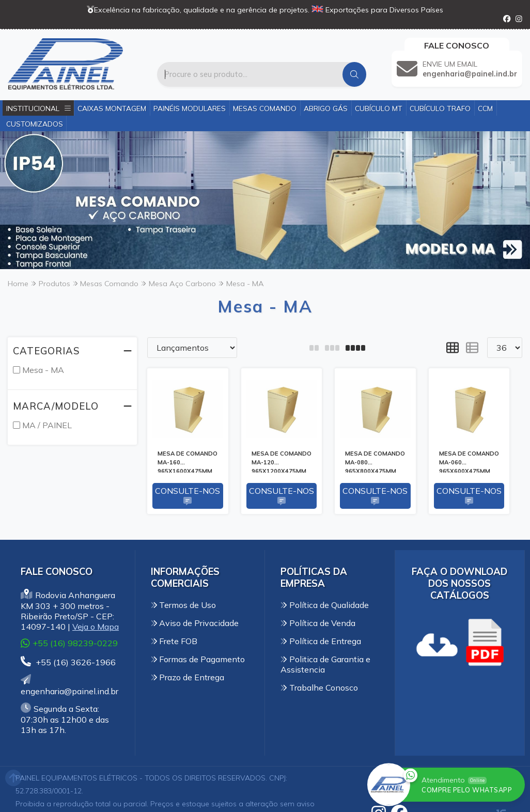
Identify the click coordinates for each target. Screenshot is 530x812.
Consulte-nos (188, 496)
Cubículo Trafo (440, 108)
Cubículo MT (379, 108)
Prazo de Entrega (188, 677)
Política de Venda (318, 623)
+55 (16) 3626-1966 (68, 662)
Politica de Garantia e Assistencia (325, 664)
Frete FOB (174, 641)
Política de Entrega (321, 641)
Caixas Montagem (112, 108)
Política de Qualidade (325, 605)
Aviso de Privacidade (195, 623)
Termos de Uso (184, 605)
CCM (485, 108)
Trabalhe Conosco (319, 688)
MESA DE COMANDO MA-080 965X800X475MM (375, 461)
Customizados (35, 124)
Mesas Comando (265, 108)
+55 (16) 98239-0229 (69, 643)
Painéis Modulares (190, 108)
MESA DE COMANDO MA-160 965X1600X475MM (188, 461)
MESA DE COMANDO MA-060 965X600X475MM (469, 461)
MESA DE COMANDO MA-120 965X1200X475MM (282, 461)
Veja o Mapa (96, 627)
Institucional (38, 108)
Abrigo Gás (326, 108)
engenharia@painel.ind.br (69, 686)
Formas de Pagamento (198, 659)
